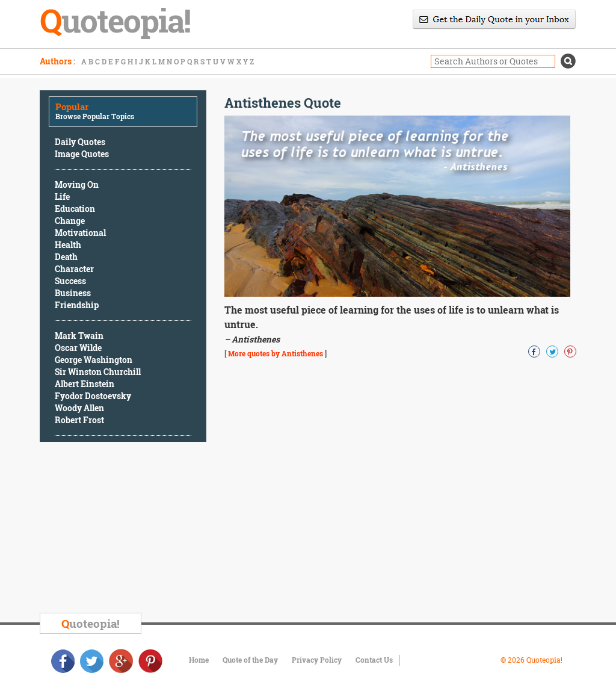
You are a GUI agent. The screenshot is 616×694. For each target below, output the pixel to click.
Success (70, 281)
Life (62, 197)
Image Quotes (82, 154)
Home (199, 660)
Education (75, 209)
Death (66, 257)
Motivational (80, 233)
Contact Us (374, 660)
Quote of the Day (250, 660)
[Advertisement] (130, 529)
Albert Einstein (85, 384)
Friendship (77, 305)
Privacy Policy (317, 660)
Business (73, 293)
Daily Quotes (80, 142)
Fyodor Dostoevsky (93, 396)
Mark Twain (79, 336)
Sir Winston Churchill (98, 372)
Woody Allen (79, 408)
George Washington (94, 360)
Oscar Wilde (78, 348)
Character (74, 269)
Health (68, 245)
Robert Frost (79, 420)
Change (70, 221)
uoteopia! (91, 623)
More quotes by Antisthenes (276, 353)
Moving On (77, 184)
